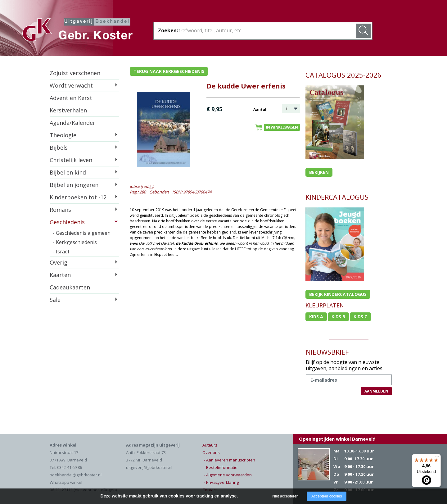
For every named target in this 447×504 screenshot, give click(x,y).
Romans (60, 210)
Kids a (316, 317)
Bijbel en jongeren (74, 185)
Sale (55, 300)
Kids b (338, 317)
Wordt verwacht (71, 85)
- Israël (61, 252)
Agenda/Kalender (72, 123)
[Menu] (437, 458)
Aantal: (260, 109)
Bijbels (59, 148)
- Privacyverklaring (221, 482)
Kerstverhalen (68, 110)
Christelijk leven (71, 160)
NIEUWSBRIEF (327, 352)
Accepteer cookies (327, 496)
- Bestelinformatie (221, 467)
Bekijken (319, 172)
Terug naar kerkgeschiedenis (169, 71)
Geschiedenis (67, 222)
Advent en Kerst (71, 98)
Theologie (63, 135)
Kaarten (60, 275)
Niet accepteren (285, 496)
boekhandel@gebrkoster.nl (76, 475)
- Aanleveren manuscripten (230, 460)
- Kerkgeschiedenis (75, 242)
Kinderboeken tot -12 (78, 197)
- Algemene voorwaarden (228, 475)
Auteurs (210, 445)
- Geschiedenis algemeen (82, 233)
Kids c (360, 317)
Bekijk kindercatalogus (338, 294)
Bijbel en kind (68, 172)
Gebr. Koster (77, 31)
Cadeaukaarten (70, 287)
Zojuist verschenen (75, 73)
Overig (59, 262)
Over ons (211, 452)
